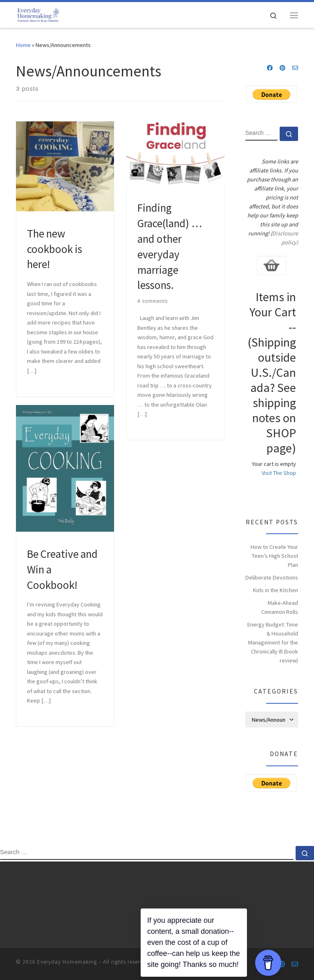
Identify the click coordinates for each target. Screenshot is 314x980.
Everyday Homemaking (67, 962)
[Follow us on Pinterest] (283, 68)
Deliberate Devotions (272, 577)
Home (23, 45)
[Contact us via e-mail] (295, 68)
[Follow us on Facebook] (270, 68)
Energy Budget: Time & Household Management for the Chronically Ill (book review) (273, 642)
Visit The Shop (279, 473)
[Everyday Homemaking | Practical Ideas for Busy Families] (38, 14)
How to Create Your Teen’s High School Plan (274, 556)
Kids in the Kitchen (276, 590)
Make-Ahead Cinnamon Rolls (280, 607)
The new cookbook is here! (55, 249)
